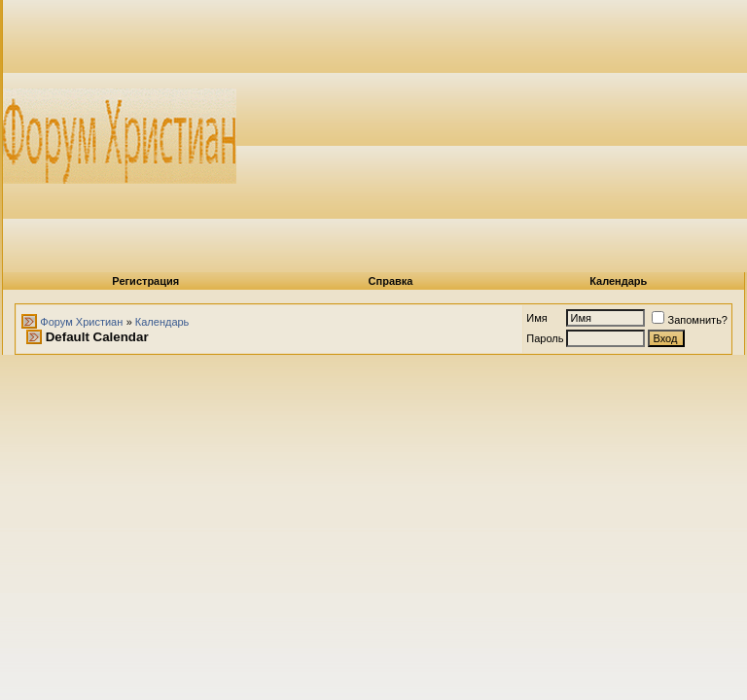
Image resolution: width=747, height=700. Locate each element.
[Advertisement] (492, 136)
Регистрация (145, 281)
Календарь (618, 281)
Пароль (545, 338)
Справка (391, 281)
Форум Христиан (81, 322)
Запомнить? (690, 320)
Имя (536, 318)
